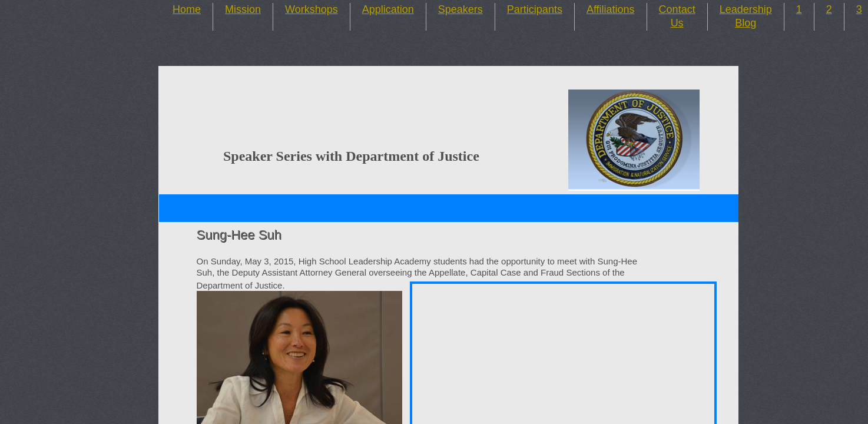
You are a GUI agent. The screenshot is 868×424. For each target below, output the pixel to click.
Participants (535, 9)
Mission (243, 9)
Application (388, 9)
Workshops (312, 9)
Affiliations (611, 9)
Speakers (460, 9)
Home (187, 9)
